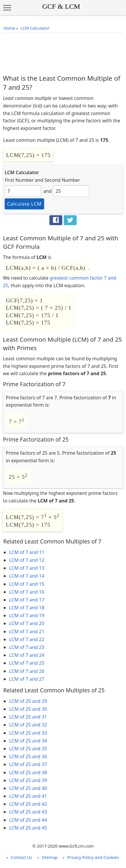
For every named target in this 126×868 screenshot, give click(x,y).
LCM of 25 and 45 (28, 828)
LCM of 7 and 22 (27, 639)
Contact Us (21, 857)
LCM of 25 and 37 (28, 764)
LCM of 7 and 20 (27, 623)
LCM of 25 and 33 (28, 733)
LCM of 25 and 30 (28, 709)
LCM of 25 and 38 (28, 772)
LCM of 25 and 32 (28, 725)
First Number (19, 180)
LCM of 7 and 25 (27, 663)
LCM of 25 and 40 (28, 788)
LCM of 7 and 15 (27, 584)
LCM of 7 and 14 (27, 576)
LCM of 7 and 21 (27, 631)
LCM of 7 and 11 (27, 552)
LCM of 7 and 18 (27, 608)
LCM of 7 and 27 (27, 679)
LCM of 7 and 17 (27, 600)
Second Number (62, 180)
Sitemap (50, 857)
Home (9, 28)
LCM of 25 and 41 (28, 796)
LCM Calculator (35, 28)
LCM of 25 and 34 (28, 741)
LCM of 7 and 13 (27, 568)
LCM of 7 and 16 (27, 592)
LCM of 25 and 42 (28, 804)
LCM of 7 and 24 (27, 655)
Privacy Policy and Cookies (93, 857)
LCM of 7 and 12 (27, 560)
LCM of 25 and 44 (28, 820)
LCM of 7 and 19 (27, 615)
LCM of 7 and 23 (27, 647)
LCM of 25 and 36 (28, 756)
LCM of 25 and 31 (28, 717)
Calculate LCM (24, 204)
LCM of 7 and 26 (27, 671)
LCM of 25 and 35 (28, 749)
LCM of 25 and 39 (28, 780)
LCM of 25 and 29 (28, 701)
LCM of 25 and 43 (28, 812)
